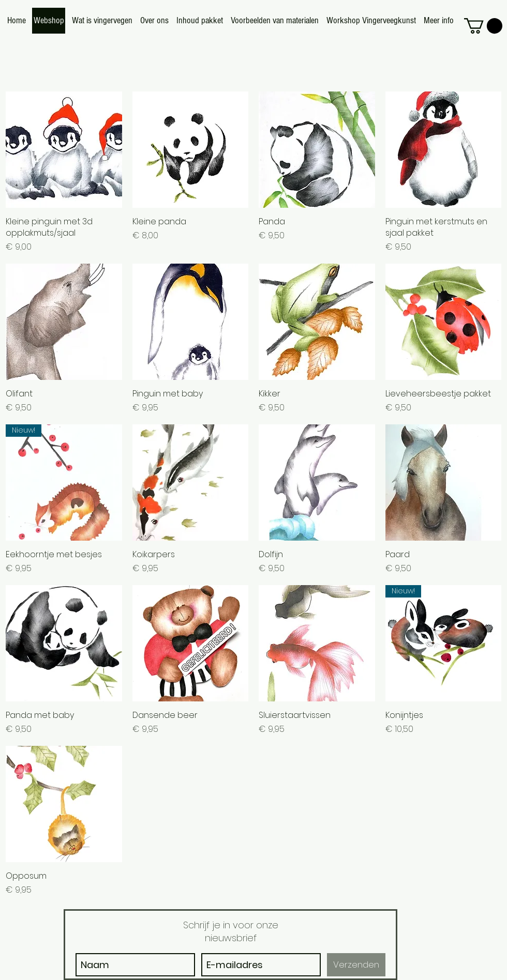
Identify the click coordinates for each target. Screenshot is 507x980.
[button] (483, 26)
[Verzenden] (356, 965)
